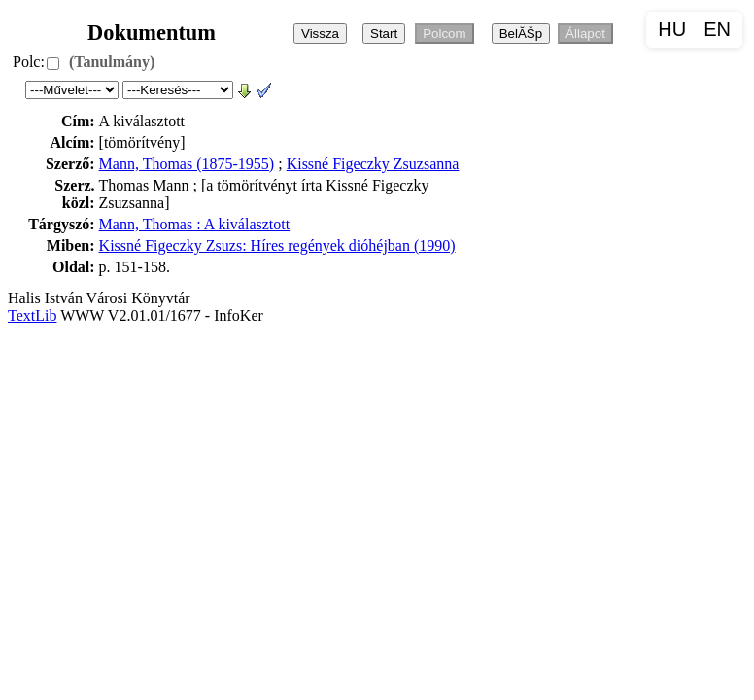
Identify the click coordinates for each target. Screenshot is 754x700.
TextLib (32, 315)
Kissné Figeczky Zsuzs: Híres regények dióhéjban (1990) (277, 245)
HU (672, 29)
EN (717, 29)
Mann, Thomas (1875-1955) (187, 164)
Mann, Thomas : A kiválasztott (195, 224)
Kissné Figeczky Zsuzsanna (373, 164)
